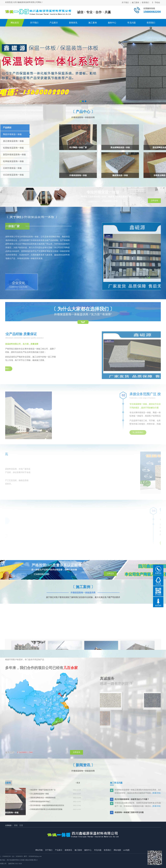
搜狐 (16, 823)
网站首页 (15, 23)
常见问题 (132, 23)
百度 (21, 823)
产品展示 (54, 23)
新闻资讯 (73, 23)
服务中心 (112, 23)
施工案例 (135, 2)
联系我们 (146, 2)
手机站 (156, 2)
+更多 (16, 783)
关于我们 (125, 2)
